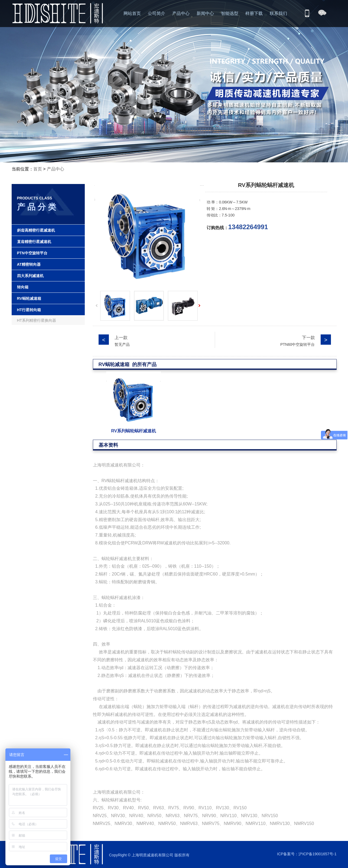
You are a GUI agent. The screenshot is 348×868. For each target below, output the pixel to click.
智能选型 (230, 13)
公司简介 (157, 13)
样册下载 (254, 13)
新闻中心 (205, 13)
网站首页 (132, 13)
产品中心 (181, 13)
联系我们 (278, 13)
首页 (38, 169)
